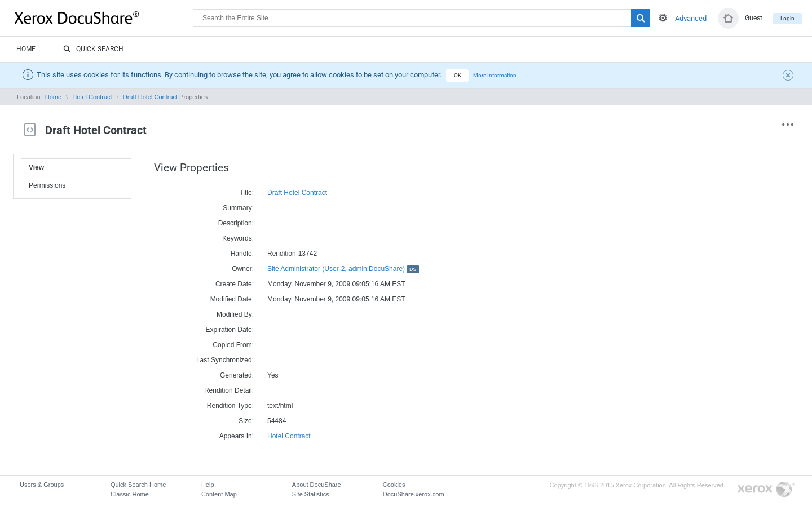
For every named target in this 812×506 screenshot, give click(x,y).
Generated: (237, 375)
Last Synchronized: (225, 360)
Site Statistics (311, 494)
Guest (754, 18)
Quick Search (93, 50)
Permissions (47, 185)
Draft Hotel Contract (150, 97)
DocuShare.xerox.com (414, 494)
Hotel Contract (92, 97)
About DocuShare (317, 485)
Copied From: (233, 345)
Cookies (394, 485)
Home (26, 49)
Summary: (238, 208)
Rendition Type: (230, 406)
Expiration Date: (230, 330)
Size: (246, 421)
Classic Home (130, 494)
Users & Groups (42, 485)
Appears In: (237, 436)
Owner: (243, 269)
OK (458, 75)
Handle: (242, 254)
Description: (236, 223)
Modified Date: (232, 299)
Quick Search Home (138, 485)
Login (787, 18)
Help (208, 485)
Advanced (691, 18)
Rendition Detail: (229, 390)
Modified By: (235, 314)
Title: (246, 193)
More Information (495, 75)
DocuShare (104, 17)
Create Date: (235, 284)
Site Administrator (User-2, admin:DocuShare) (343, 269)
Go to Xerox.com (766, 490)
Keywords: (238, 238)
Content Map (219, 494)
